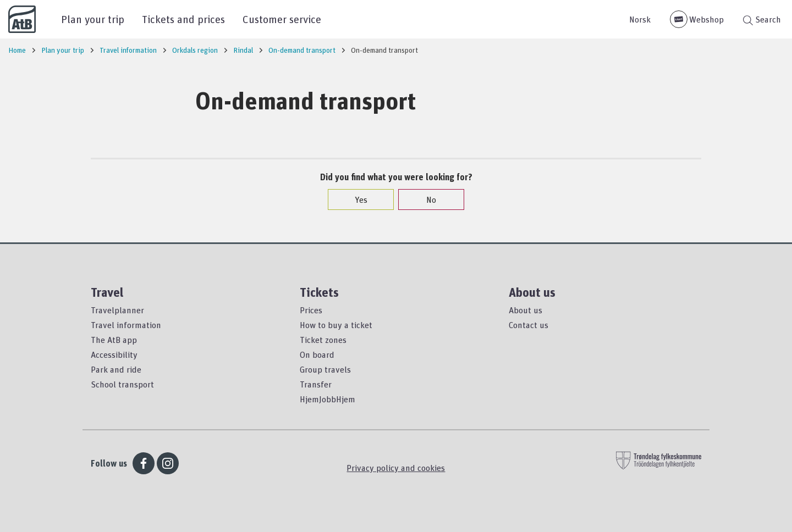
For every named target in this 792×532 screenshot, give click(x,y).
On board (317, 354)
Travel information (126, 325)
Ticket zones (323, 340)
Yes (356, 199)
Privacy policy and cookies (396, 468)
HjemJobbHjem (328, 399)
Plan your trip (93, 19)
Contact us (529, 325)
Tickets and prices (183, 19)
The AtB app (114, 340)
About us (526, 310)
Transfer (316, 384)
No (426, 199)
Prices (311, 310)
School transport (122, 384)
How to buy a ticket (336, 325)
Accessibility (114, 354)
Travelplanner (117, 310)
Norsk (640, 19)
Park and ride (116, 369)
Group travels (325, 369)
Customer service (282, 19)
